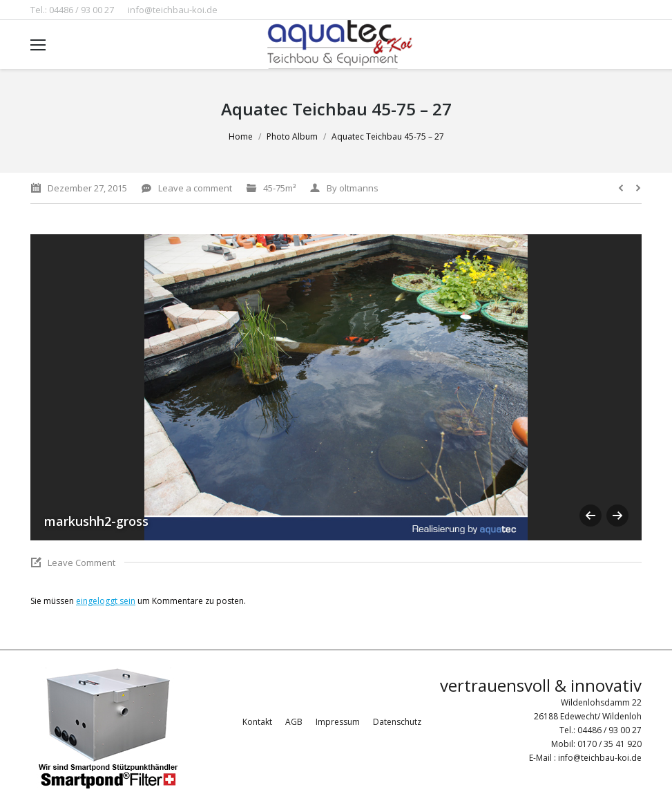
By (353, 188)
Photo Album (292, 136)
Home (241, 136)
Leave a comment (195, 188)
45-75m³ (279, 188)
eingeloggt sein (106, 601)
